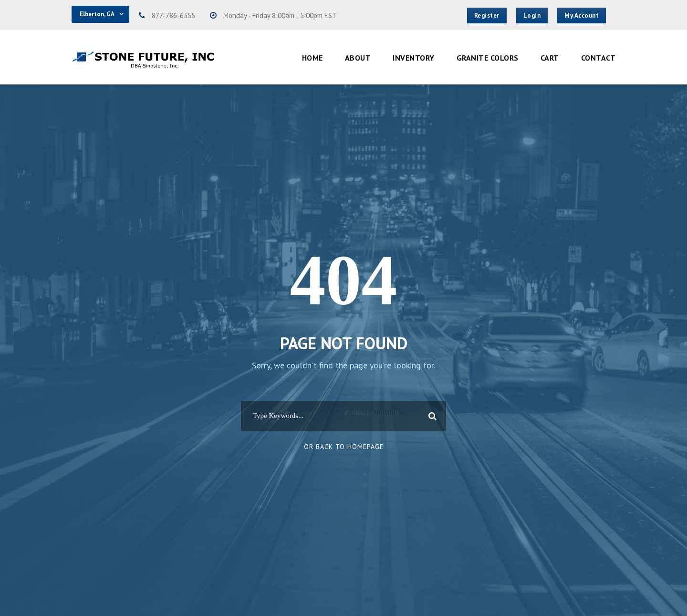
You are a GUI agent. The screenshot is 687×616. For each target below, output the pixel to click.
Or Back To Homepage (344, 447)
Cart (550, 58)
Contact (599, 58)
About (358, 58)
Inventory (414, 58)
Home (312, 58)
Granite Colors (488, 58)
